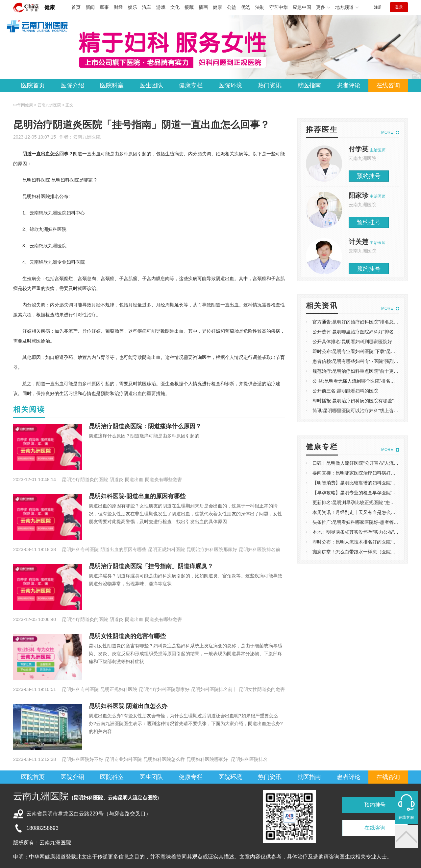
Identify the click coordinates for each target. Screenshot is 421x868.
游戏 (161, 7)
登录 (399, 7)
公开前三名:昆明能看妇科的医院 (345, 391)
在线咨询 (388, 85)
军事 (104, 7)
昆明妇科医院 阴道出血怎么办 (128, 706)
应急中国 (302, 7)
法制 (260, 7)
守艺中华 (279, 7)
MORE (387, 132)
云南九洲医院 (87, 137)
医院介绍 (72, 85)
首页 (76, 7)
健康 (50, 7)
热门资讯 (270, 85)
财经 (118, 7)
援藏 (189, 7)
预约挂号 (369, 176)
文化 (175, 7)
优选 (246, 7)
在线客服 (406, 817)
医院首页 (33, 85)
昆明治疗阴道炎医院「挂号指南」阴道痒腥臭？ (151, 566)
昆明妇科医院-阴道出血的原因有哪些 (137, 496)
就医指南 (309, 85)
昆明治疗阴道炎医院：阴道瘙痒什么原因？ (145, 426)
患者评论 (349, 85)
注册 (378, 7)
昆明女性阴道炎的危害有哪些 (127, 636)
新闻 (90, 7)
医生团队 (151, 85)
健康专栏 (191, 85)
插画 (203, 7)
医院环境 (230, 85)
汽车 (147, 7)
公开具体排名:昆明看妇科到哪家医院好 (352, 342)
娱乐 (133, 7)
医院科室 (112, 85)
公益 (232, 7)
